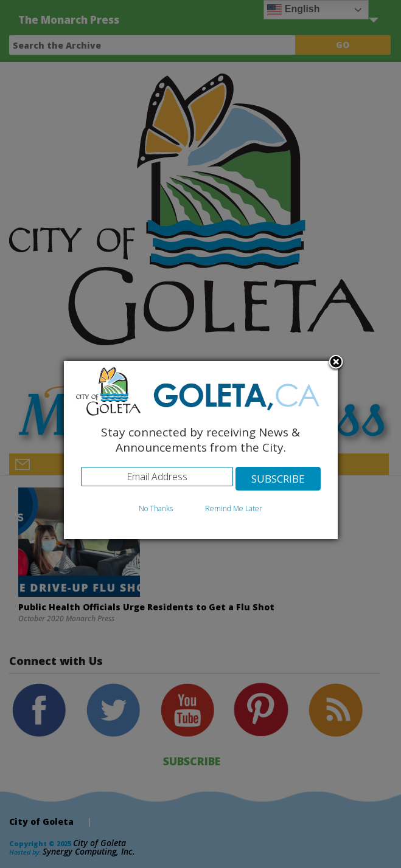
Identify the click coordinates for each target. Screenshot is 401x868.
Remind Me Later (234, 508)
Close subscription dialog (336, 363)
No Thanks (156, 508)
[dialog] (201, 450)
